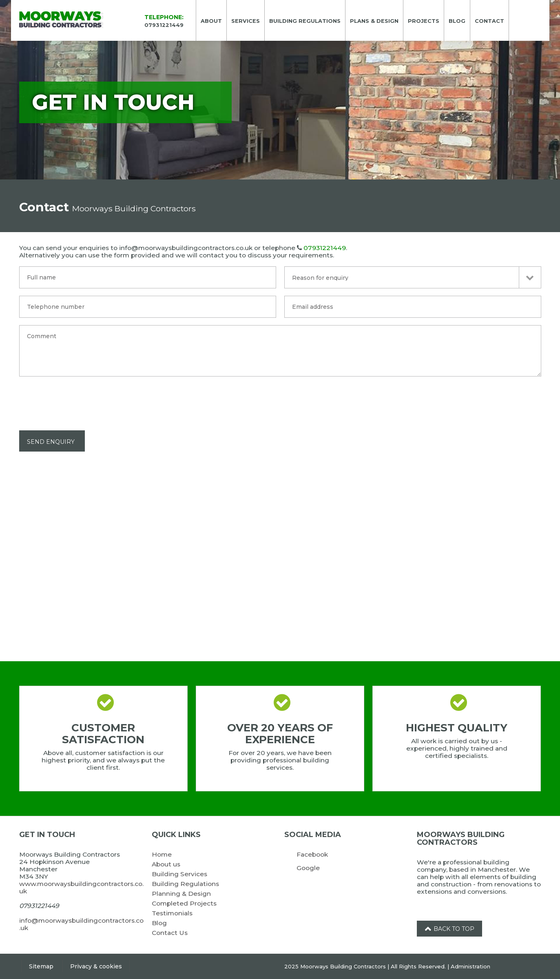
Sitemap (41, 966)
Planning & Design (181, 894)
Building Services (179, 874)
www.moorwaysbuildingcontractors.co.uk (81, 887)
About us (166, 864)
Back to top (449, 929)
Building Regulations (185, 884)
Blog (159, 923)
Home (162, 854)
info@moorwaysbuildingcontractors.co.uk (81, 924)
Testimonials (172, 913)
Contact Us (170, 933)
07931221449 (325, 248)
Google (308, 868)
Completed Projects (184, 903)
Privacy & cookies (96, 966)
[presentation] (81, 400)
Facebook (312, 854)
